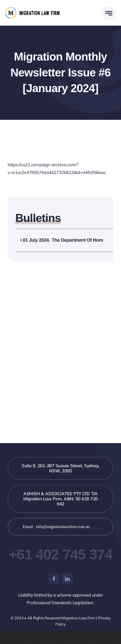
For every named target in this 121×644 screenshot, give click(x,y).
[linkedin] (67, 579)
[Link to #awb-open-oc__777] (109, 13)
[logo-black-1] (33, 9)
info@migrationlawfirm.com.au (63, 527)
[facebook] (54, 579)
